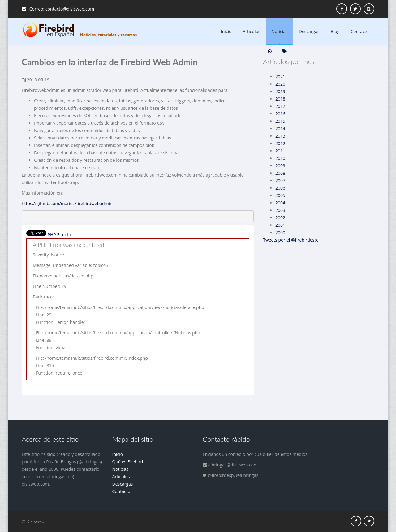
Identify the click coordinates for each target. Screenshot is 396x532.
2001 (280, 225)
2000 (280, 232)
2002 (280, 218)
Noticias (280, 31)
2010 (280, 158)
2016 (280, 114)
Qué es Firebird (128, 462)
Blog (335, 31)
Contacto (360, 31)
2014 (280, 129)
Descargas (309, 31)
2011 (280, 151)
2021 (280, 77)
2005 (280, 195)
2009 (280, 166)
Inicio (226, 31)
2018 (280, 99)
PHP (52, 235)
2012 (280, 143)
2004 (280, 203)
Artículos (252, 31)
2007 (280, 180)
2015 (280, 121)
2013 (280, 136)
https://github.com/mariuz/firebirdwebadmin (67, 203)
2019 (280, 91)
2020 (280, 84)
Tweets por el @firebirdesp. (291, 240)
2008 (280, 173)
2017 (280, 106)
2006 (280, 188)
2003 (280, 210)
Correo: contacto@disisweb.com (58, 9)
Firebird (65, 235)
